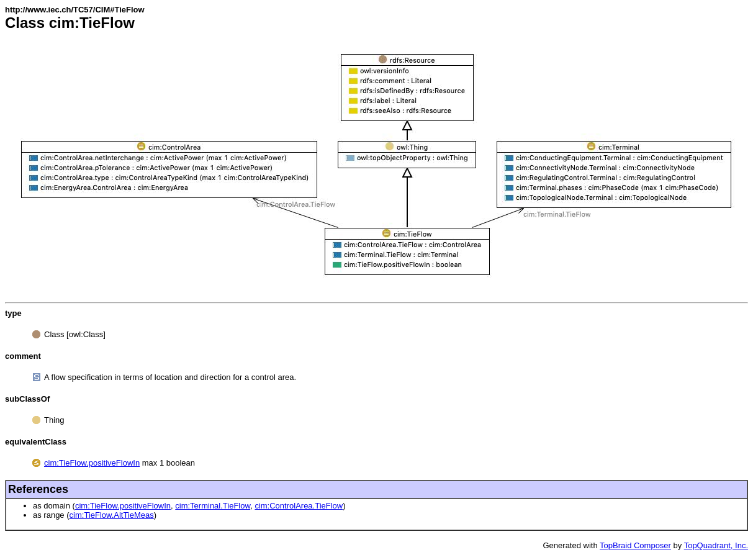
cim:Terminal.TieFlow (213, 506)
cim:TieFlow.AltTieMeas (112, 515)
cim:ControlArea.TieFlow (299, 506)
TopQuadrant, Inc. (716, 545)
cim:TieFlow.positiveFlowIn (92, 463)
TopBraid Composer (635, 545)
